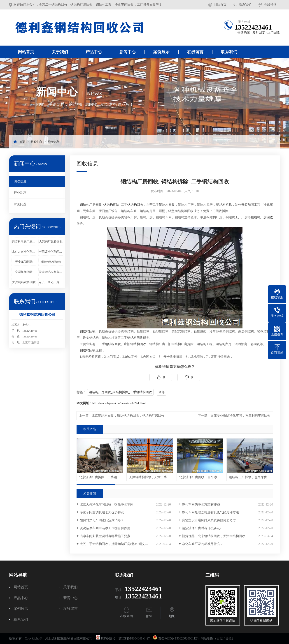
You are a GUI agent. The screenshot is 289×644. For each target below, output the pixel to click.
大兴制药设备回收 (24, 282)
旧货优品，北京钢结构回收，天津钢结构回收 (214, 536)
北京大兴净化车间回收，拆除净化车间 (107, 504)
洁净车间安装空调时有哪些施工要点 (105, 536)
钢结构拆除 (111, 205)
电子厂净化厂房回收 (51, 282)
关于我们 (60, 52)
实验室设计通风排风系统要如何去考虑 (209, 520)
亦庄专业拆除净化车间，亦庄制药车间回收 (240, 416)
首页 (22, 142)
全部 (161, 392)
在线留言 (195, 52)
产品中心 (94, 52)
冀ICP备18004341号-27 (134, 638)
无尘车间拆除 (24, 262)
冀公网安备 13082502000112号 (179, 638)
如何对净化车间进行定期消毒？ (102, 520)
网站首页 (220, 5)
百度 (220, 638)
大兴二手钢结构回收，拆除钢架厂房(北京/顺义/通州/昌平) (120, 544)
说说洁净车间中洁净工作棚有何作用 (105, 528)
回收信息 (53, 142)
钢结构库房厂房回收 (24, 241)
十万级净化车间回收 (51, 252)
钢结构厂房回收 (91, 205)
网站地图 (207, 638)
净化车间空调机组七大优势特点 (102, 512)
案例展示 (161, 52)
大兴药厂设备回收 (51, 241)
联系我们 (245, 5)
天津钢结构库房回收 (51, 272)
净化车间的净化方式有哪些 (201, 504)
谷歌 (228, 638)
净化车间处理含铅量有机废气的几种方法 (210, 512)
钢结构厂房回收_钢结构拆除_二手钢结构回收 (120, 392)
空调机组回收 (24, 272)
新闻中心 (128, 52)
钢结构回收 (135, 205)
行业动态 (20, 193)
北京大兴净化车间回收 (24, 252)
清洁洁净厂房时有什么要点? (202, 528)
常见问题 (20, 204)
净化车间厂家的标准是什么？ (203, 544)
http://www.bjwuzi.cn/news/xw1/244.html (119, 403)
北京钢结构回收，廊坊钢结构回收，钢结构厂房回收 (128, 416)
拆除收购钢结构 (51, 262)
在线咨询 (270, 5)
